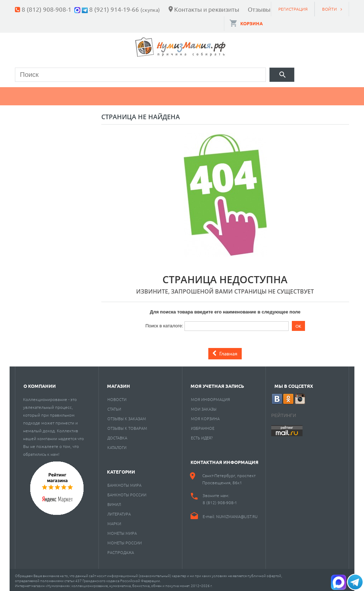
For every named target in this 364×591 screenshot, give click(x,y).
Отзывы (259, 9)
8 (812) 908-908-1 (47, 9)
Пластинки (227, 94)
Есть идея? (202, 436)
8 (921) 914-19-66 (114, 9)
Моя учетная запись (217, 384)
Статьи (114, 407)
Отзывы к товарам (127, 426)
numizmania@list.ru (237, 515)
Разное (279, 94)
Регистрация (293, 9)
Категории (121, 470)
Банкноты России (127, 493)
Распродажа (121, 550)
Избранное (203, 426)
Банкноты (87, 94)
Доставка (117, 436)
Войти (330, 9)
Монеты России (125, 541)
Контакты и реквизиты (207, 9)
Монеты (36, 94)
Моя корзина (205, 417)
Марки (136, 94)
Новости (117, 397)
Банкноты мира (124, 483)
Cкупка (323, 94)
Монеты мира (122, 531)
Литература (119, 512)
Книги (177, 94)
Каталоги (117, 445)
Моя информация (210, 397)
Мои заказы (204, 407)
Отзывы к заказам (127, 417)
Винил (114, 502)
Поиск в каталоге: (164, 324)
